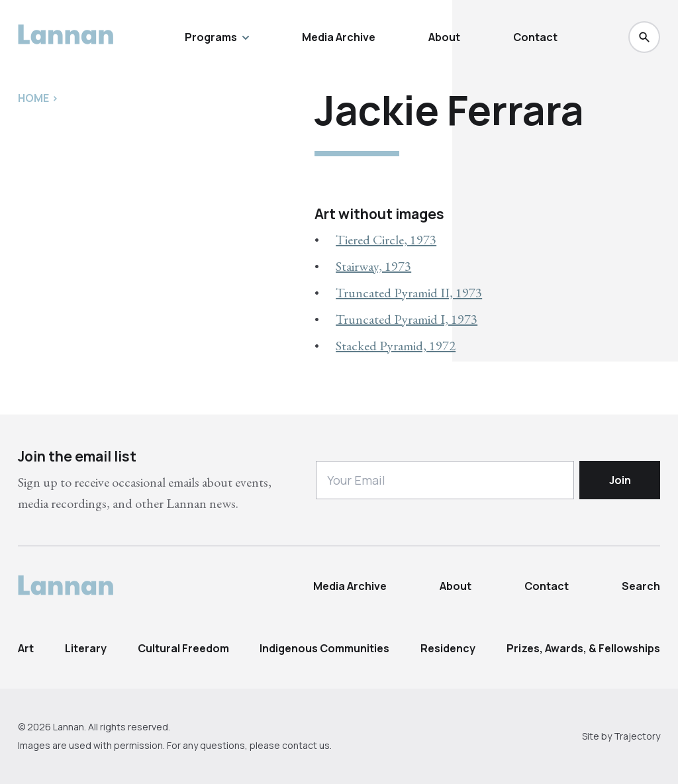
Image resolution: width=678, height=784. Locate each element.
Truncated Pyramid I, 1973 (407, 319)
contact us (306, 745)
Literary (86, 648)
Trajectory (637, 736)
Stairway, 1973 (373, 266)
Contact (535, 37)
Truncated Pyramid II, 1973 (409, 293)
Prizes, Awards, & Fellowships (583, 648)
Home (33, 98)
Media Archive (339, 37)
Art (26, 648)
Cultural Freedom (183, 648)
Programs (217, 37)
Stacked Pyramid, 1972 (396, 346)
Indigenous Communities (324, 648)
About (444, 37)
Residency (448, 648)
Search (641, 586)
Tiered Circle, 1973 (386, 240)
